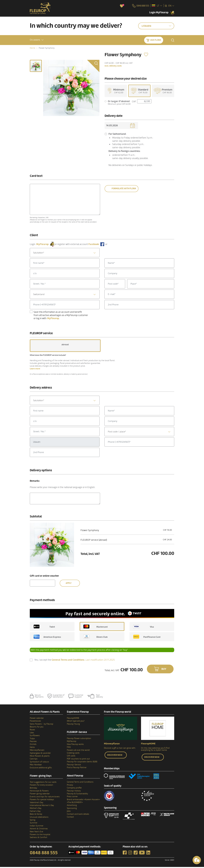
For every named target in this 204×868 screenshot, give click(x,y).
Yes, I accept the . (75, 661)
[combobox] (65, 254)
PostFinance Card (147, 638)
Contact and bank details (78, 815)
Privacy (70, 786)
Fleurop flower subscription (79, 739)
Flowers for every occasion (41, 786)
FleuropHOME (73, 719)
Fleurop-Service (74, 766)
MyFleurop (72, 742)
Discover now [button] (115, 756)
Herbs (32, 748)
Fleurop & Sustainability (77, 795)
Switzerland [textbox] (39, 295)
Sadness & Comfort (39, 838)
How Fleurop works (75, 745)
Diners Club (95, 638)
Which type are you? (76, 722)
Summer (34, 824)
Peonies (33, 742)
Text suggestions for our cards (43, 783)
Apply (69, 584)
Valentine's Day (36, 803)
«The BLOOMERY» (75, 803)
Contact (70, 818)
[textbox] (65, 254)
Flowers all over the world (78, 751)
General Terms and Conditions (80, 783)
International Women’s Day (42, 806)
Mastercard (95, 627)
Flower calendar (37, 719)
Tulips (32, 739)
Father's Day (35, 812)
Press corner (72, 798)
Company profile (74, 789)
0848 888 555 (44, 854)
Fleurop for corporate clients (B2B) (82, 763)
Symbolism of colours (39, 763)
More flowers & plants (40, 757)
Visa (144, 627)
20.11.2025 (100, 661)
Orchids (33, 745)
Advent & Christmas (39, 830)
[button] (37, 40)
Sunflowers (35, 737)
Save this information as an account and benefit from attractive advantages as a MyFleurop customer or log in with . (61, 316)
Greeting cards (73, 754)
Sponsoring (72, 809)
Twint (44, 627)
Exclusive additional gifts (41, 769)
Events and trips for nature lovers (45, 798)
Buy (164, 670)
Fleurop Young (73, 725)
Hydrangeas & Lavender (40, 754)
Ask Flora (156, 40)
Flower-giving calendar (40, 795)
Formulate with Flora (124, 190)
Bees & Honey (36, 815)
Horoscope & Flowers (39, 792)
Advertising (72, 806)
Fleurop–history (74, 792)
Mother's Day (36, 809)
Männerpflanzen (37, 751)
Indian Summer (37, 827)
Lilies (32, 734)
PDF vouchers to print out (78, 760)
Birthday (33, 789)
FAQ (69, 748)
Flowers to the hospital (40, 835)
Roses (32, 731)
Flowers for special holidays (42, 801)
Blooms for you (37, 728)
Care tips (34, 760)
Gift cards (71, 757)
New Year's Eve (36, 832)
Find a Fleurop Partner (77, 769)
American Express (47, 638)
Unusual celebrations (39, 818)
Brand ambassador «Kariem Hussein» (83, 800)
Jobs (69, 812)
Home (32, 48)
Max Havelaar (36, 766)
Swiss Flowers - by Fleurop (42, 725)
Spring (33, 821)
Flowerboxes (35, 722)
